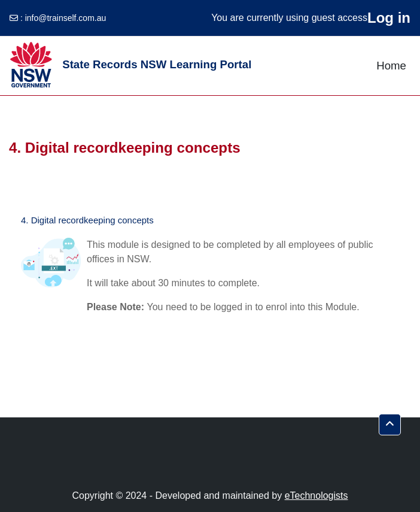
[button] (390, 425)
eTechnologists (316, 496)
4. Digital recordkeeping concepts (87, 220)
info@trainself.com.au (66, 18)
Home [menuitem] (391, 66)
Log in (389, 18)
